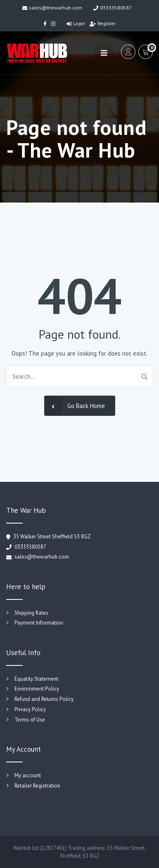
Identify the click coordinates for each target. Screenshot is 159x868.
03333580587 (113, 8)
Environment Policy (37, 689)
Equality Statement (36, 679)
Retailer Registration (37, 786)
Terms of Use (30, 720)
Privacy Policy (30, 709)
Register (103, 23)
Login (76, 23)
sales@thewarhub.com (52, 8)
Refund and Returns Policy (44, 699)
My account (28, 775)
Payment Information (39, 623)
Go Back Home (75, 406)
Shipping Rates (31, 613)
